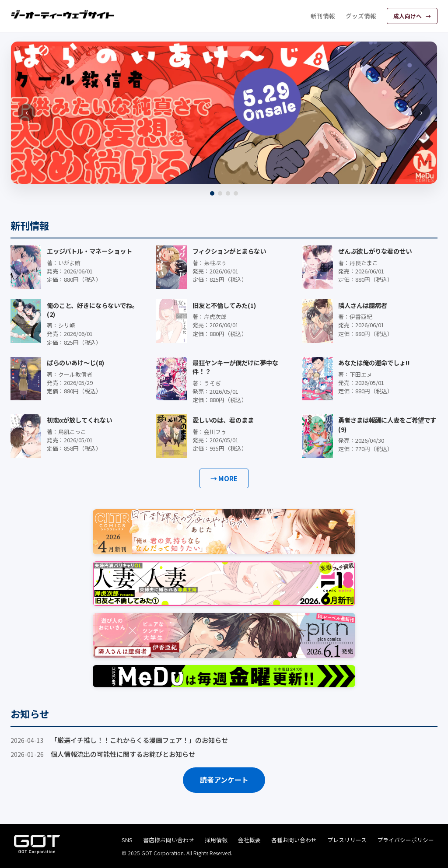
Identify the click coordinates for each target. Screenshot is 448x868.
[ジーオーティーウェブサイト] (63, 14)
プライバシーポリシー (406, 840)
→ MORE (224, 478)
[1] (212, 193)
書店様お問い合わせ (169, 840)
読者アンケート (224, 780)
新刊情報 (323, 16)
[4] (236, 193)
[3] (228, 193)
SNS (127, 840)
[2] (220, 193)
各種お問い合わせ (294, 840)
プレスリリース (347, 840)
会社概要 (249, 840)
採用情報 (216, 840)
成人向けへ (408, 16)
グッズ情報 (361, 16)
